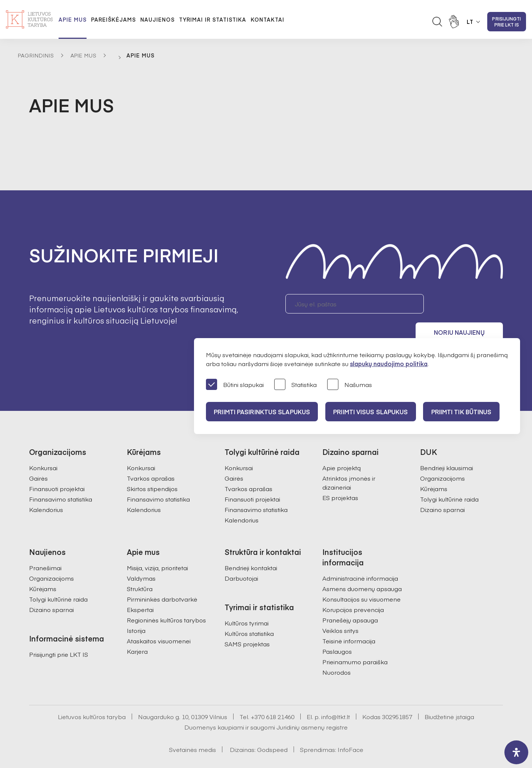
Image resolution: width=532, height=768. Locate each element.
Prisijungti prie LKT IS (506, 22)
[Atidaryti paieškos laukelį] (437, 22)
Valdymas (141, 558)
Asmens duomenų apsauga (362, 568)
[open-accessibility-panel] (516, 752)
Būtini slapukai (235, 385)
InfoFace (351, 729)
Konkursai (43, 447)
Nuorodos (337, 652)
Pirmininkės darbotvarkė (162, 579)
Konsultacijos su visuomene (362, 579)
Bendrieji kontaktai (251, 547)
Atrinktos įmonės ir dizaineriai (349, 462)
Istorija (136, 610)
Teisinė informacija (349, 621)
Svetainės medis (193, 729)
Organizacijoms (442, 458)
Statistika (295, 385)
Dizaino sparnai (442, 489)
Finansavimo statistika (61, 479)
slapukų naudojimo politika (389, 363)
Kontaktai (267, 19)
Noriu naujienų (467, 304)
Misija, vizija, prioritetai (157, 547)
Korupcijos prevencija (353, 589)
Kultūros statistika (249, 613)
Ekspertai (140, 589)
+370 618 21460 (273, 696)
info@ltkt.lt (336, 696)
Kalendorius (46, 489)
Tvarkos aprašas (151, 458)
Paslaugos (337, 631)
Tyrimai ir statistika (213, 19)
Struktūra (140, 568)
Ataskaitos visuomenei (159, 621)
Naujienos (157, 19)
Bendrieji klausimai (447, 447)
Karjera (137, 631)
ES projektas (340, 477)
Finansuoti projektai (57, 468)
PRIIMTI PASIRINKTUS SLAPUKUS (263, 412)
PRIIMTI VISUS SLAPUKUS (375, 412)
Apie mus (73, 19)
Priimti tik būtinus (468, 412)
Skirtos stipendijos (152, 468)
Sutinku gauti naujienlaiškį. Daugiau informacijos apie (394, 331)
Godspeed (272, 729)
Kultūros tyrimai (247, 603)
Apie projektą (342, 447)
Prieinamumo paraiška (355, 641)
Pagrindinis (36, 55)
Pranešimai (45, 547)
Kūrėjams (434, 468)
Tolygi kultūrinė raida (449, 479)
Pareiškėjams (113, 19)
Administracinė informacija (360, 558)
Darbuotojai (241, 558)
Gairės (38, 458)
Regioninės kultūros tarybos (166, 600)
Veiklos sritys (340, 610)
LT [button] (470, 22)
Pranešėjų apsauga (350, 600)
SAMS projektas (247, 624)
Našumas (350, 385)
